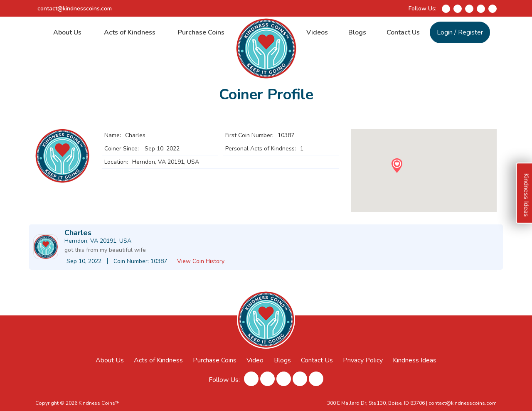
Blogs (357, 32)
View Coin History (201, 261)
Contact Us (403, 32)
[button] (397, 166)
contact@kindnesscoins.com (75, 9)
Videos (317, 32)
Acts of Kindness (130, 32)
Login (445, 32)
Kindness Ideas (415, 360)
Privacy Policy (363, 360)
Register (470, 32)
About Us (67, 32)
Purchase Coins (201, 32)
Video (255, 360)
